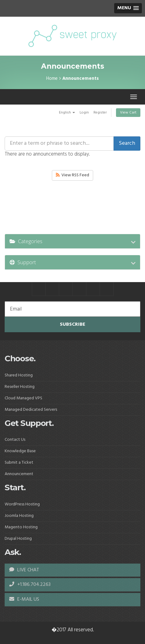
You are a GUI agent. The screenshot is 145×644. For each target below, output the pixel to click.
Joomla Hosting (19, 516)
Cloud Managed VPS (23, 398)
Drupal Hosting (18, 539)
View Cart (128, 113)
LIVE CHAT (24, 570)
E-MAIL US (24, 599)
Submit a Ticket (19, 463)
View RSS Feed (72, 175)
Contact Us (15, 440)
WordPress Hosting (22, 504)
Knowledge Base (20, 451)
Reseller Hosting (20, 387)
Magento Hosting (21, 527)
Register (100, 113)
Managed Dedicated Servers (31, 410)
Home (52, 79)
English (67, 113)
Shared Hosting (19, 375)
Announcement (19, 474)
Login (84, 113)
